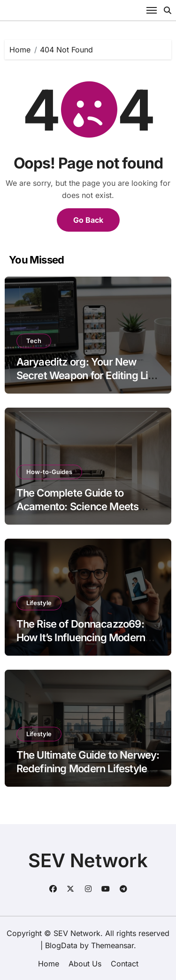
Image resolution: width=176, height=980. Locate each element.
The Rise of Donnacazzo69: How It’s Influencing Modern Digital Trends (81, 637)
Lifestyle (39, 603)
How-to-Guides (49, 472)
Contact (125, 964)
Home (49, 964)
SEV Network (88, 860)
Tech (34, 341)
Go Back (88, 220)
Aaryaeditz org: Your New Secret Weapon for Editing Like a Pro (88, 375)
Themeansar (112, 945)
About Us (85, 964)
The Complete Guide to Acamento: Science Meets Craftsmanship (78, 506)
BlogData (61, 945)
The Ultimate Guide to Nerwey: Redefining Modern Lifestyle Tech (88, 768)
